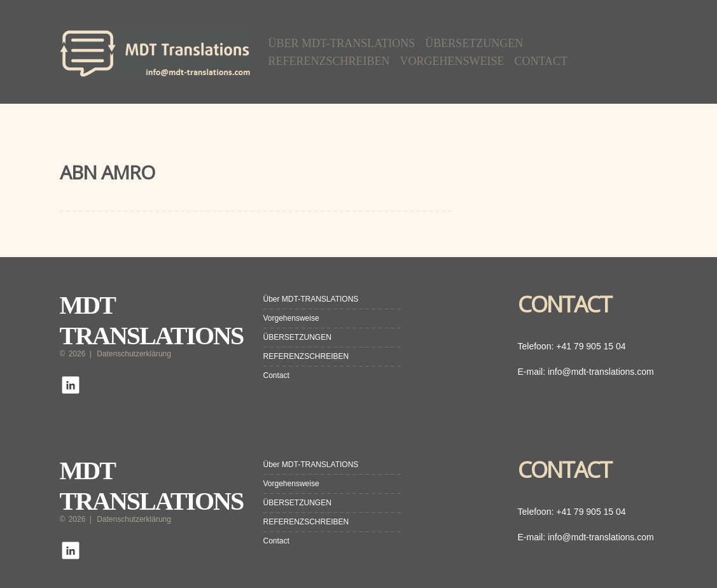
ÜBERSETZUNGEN (474, 43)
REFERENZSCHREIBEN (329, 61)
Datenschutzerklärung (134, 354)
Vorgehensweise (452, 61)
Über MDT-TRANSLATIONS (342, 43)
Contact (541, 61)
